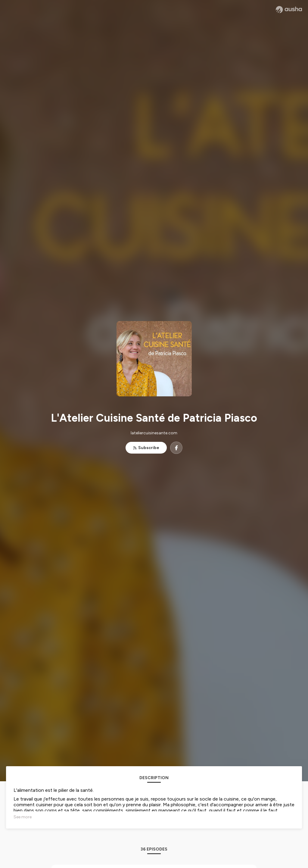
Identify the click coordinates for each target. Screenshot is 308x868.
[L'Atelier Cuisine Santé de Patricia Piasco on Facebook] (176, 448)
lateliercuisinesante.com (154, 433)
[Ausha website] (289, 10)
